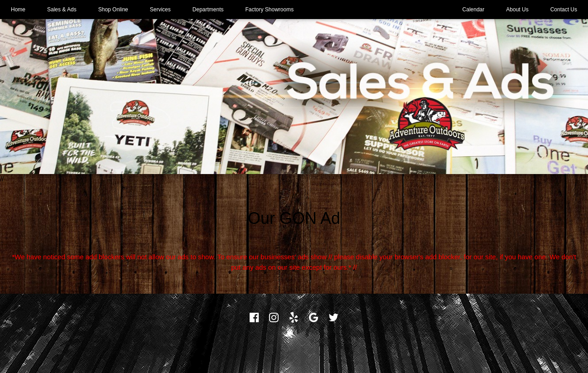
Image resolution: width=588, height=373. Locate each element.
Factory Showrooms (270, 10)
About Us (517, 10)
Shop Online (113, 10)
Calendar (474, 10)
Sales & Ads (62, 10)
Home (18, 10)
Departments (208, 10)
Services (160, 10)
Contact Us (564, 10)
